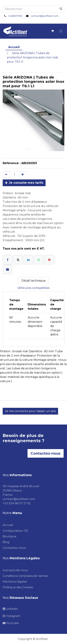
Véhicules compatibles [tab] (33, 288)
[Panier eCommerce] (53, 31)
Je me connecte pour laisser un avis (30, 411)
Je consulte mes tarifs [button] (24, 183)
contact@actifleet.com (45, 16)
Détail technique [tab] (33, 281)
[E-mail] (8, 269)
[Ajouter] (23, 175)
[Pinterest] (49, 260)
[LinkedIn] (28, 260)
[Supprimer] (6, 175)
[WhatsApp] (39, 260)
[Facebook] (8, 260)
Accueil (14, 47)
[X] (18, 260)
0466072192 (15, 16)
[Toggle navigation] (61, 31)
